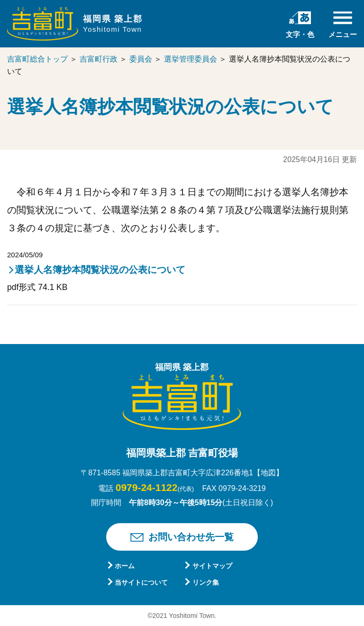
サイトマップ (212, 566)
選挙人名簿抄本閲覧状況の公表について (100, 270)
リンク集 (206, 582)
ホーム (125, 566)
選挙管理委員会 (191, 59)
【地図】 (268, 473)
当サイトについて (141, 582)
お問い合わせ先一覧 (191, 537)
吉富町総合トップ (37, 59)
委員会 (141, 59)
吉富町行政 (99, 59)
